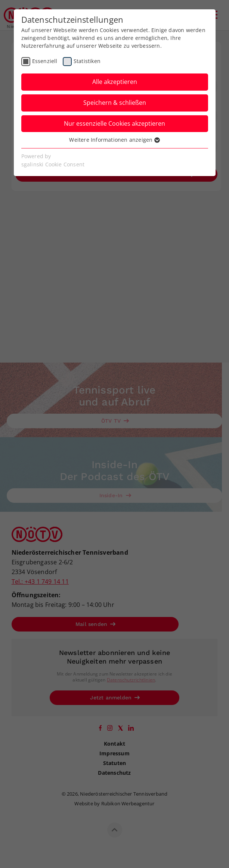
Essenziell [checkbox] (45, 61)
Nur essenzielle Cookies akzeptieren (114, 123)
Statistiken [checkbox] (87, 61)
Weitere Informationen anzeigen (114, 140)
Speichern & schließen (115, 103)
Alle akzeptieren (115, 82)
